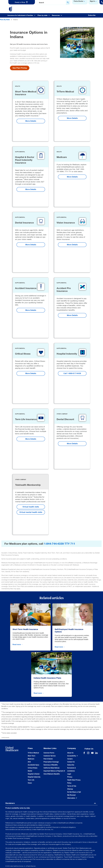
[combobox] (54, 3)
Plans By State (5, 20)
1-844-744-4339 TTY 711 (60, 544)
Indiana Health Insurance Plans (47, 678)
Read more (18, 645)
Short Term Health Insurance (25, 629)
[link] (22, 2)
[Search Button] (68, 3)
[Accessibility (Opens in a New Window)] (72, 756)
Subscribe (92, 15)
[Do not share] (74, 795)
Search (41, 3)
